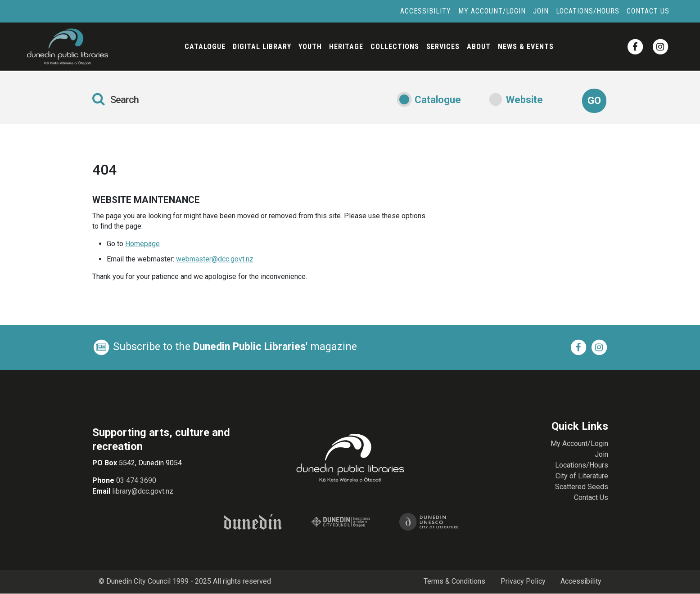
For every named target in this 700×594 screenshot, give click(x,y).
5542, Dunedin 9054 (149, 463)
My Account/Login (492, 11)
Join (541, 11)
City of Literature (582, 476)
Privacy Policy (523, 582)
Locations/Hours (588, 11)
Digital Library (262, 47)
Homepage (142, 244)
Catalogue (205, 47)
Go (594, 101)
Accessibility (426, 11)
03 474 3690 (136, 480)
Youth (310, 47)
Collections (395, 47)
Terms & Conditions (454, 582)
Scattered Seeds (582, 487)
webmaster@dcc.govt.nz (215, 259)
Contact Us (648, 11)
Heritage (346, 47)
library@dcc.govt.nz (143, 491)
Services (443, 47)
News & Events (526, 47)
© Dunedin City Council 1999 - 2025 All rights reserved (185, 582)
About (479, 47)
